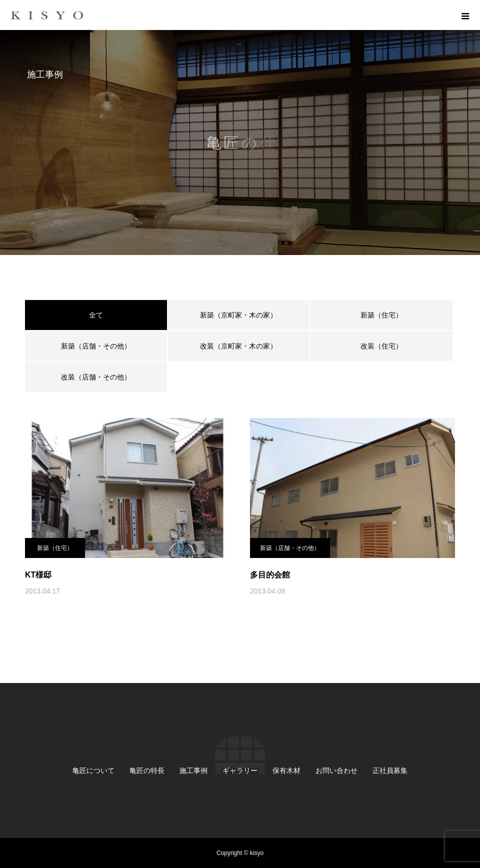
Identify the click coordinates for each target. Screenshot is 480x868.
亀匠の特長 (147, 770)
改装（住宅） (381, 346)
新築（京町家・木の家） (238, 315)
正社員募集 (390, 770)
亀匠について (93, 770)
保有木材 (286, 770)
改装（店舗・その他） (96, 377)
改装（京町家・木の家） (238, 346)
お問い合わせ (336, 770)
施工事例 (193, 770)
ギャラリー (240, 770)
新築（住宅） (381, 315)
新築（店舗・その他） (96, 346)
